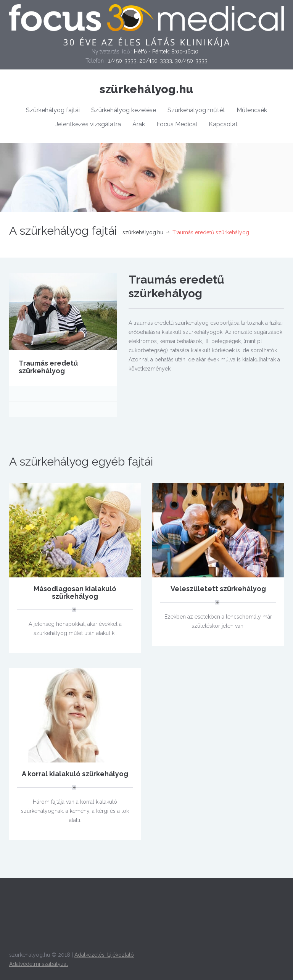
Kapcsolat (223, 124)
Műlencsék (252, 110)
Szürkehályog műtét (196, 110)
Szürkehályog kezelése (124, 110)
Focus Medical (177, 124)
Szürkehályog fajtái (53, 110)
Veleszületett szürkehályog (218, 589)
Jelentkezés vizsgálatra (88, 124)
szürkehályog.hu (146, 89)
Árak (139, 124)
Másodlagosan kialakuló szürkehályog (75, 592)
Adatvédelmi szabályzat (39, 964)
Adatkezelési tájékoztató (104, 955)
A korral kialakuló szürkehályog (75, 774)
